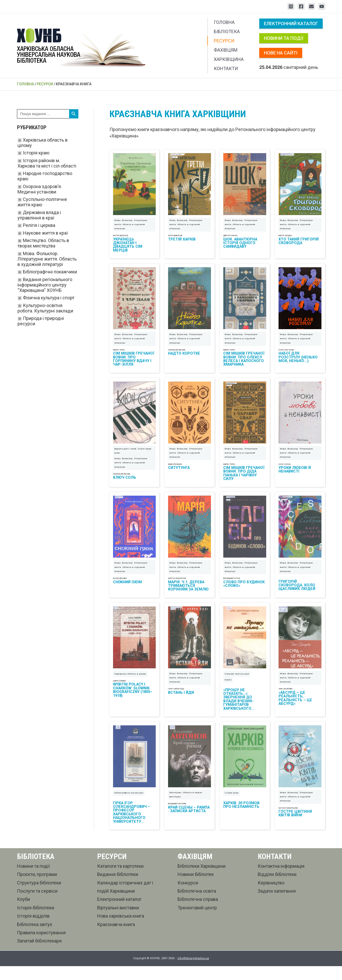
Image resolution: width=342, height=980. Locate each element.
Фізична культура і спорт (49, 298)
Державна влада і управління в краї (39, 215)
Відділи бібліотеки (277, 888)
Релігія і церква (39, 225)
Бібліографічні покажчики (50, 272)
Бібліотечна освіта (197, 905)
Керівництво (271, 897)
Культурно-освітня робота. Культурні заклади (45, 308)
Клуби (24, 913)
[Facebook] (301, 6)
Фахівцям (226, 50)
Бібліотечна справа (198, 913)
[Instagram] (291, 6)
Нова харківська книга (121, 930)
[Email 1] (311, 6)
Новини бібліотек (196, 888)
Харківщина (229, 59)
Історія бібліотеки (36, 922)
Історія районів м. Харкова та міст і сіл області (47, 163)
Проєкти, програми (37, 888)
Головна (224, 22)
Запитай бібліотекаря (39, 955)
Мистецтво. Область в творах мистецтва (43, 243)
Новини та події (284, 38)
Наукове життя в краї (45, 233)
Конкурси (188, 897)
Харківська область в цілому (130, 685)
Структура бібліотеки (39, 897)
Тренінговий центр (197, 922)
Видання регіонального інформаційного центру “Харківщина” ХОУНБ (45, 285)
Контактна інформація (281, 880)
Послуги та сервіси (37, 905)
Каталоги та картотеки (120, 880)
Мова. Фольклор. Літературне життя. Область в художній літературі (47, 259)
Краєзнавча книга (116, 938)
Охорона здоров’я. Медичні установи (40, 189)
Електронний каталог (291, 24)
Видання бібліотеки (118, 888)
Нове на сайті (281, 53)
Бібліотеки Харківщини (202, 880)
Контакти (226, 68)
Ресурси (224, 41)
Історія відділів (33, 930)
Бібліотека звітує (35, 938)
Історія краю (36, 153)
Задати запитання (277, 905)
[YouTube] (322, 6)
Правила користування (41, 946)
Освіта (228, 691)
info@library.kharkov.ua (193, 972)
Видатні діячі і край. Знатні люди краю (133, 458)
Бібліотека (227, 31)
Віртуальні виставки (118, 922)
